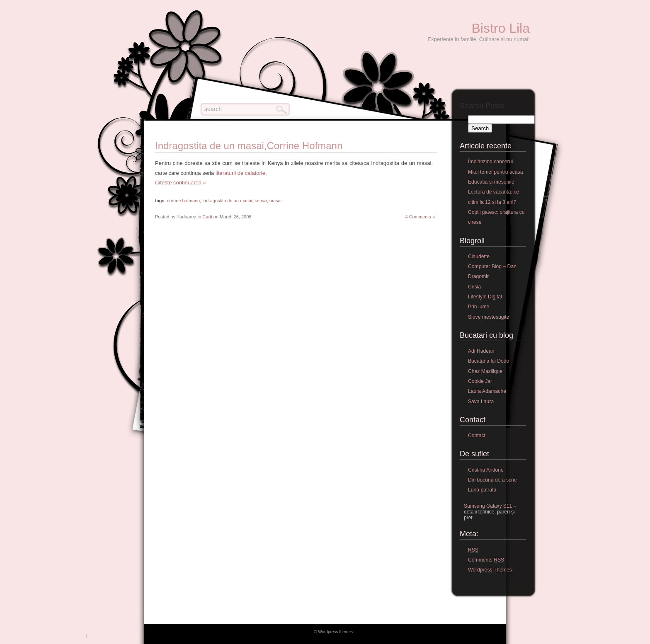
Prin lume (479, 307)
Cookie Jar (480, 381)
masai (275, 201)
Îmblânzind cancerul (490, 162)
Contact (477, 436)
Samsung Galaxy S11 (488, 506)
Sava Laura (481, 402)
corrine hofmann (184, 201)
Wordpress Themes (490, 570)
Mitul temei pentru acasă (495, 172)
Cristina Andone (486, 470)
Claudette (479, 257)
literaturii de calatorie (240, 173)
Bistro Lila (501, 28)
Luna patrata (482, 490)
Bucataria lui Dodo (489, 361)
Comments (486, 560)
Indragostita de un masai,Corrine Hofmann (249, 146)
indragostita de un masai (227, 201)
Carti (207, 217)
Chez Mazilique (485, 371)
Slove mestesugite (489, 317)
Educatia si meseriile (491, 182)
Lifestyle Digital (485, 297)
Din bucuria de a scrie (492, 480)
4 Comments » (420, 217)
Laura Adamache (487, 391)
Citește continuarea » (181, 183)
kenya (261, 201)
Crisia (474, 287)
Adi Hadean (481, 351)
